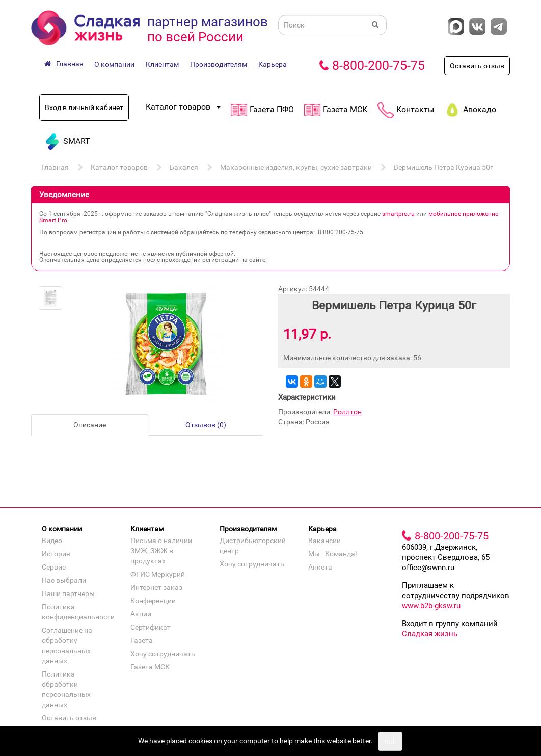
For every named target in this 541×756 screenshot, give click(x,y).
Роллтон (347, 412)
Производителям (219, 64)
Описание (90, 425)
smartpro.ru (398, 214)
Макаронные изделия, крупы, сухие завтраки (296, 167)
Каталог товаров (119, 167)
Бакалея (184, 167)
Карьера (273, 64)
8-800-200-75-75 (378, 65)
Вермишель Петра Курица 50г (443, 167)
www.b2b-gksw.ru (431, 606)
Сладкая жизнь (430, 634)
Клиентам (162, 64)
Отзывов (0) (206, 425)
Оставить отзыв (477, 66)
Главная (55, 167)
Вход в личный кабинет (84, 107)
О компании (114, 64)
